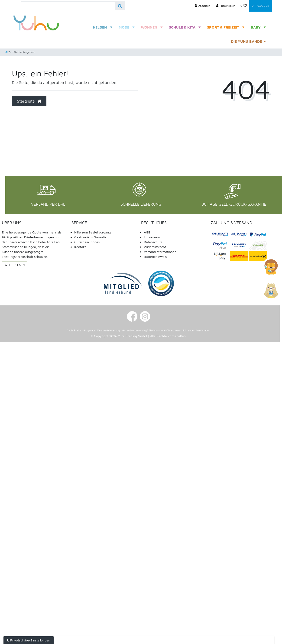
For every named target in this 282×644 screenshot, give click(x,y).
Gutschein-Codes (87, 242)
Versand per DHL (48, 204)
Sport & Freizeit (223, 27)
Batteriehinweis (155, 257)
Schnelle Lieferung (141, 204)
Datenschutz (153, 242)
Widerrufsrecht (155, 247)
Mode (124, 27)
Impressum (152, 237)
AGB (147, 232)
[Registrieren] (226, 6)
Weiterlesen (15, 265)
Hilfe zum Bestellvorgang (92, 232)
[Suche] (120, 6)
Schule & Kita (182, 27)
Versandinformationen (160, 252)
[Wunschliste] (243, 6)
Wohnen (149, 27)
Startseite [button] (29, 101)
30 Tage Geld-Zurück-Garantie (234, 204)
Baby (256, 27)
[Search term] (68, 6)
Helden (100, 27)
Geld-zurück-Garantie (90, 237)
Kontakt (80, 247)
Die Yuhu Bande (246, 41)
